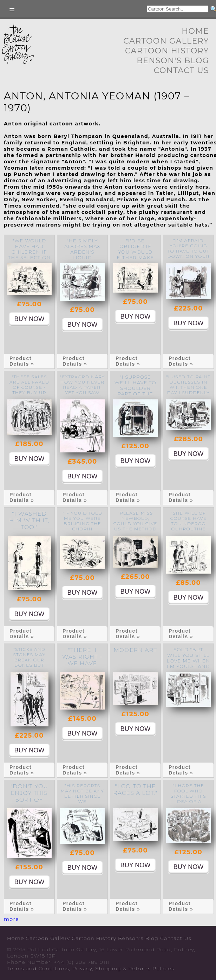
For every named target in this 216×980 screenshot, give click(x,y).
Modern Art (135, 650)
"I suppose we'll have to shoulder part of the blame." (135, 388)
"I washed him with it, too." (29, 520)
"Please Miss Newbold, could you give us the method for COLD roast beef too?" (135, 529)
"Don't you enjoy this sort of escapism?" (29, 796)
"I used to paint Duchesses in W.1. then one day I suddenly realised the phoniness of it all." (189, 393)
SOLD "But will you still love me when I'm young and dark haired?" (188, 661)
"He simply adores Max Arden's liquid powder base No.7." (82, 255)
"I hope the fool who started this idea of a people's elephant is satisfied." (188, 801)
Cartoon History (167, 51)
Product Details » (22, 361)
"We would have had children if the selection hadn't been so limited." (30, 255)
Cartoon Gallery (166, 41)
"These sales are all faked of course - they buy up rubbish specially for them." (29, 393)
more (11, 919)
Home (195, 31)
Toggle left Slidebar (12, 10)
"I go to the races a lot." (135, 790)
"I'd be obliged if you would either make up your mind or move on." (135, 255)
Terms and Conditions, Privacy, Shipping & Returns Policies (91, 968)
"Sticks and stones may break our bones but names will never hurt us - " (29, 665)
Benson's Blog (173, 61)
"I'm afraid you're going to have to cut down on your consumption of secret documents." (189, 256)
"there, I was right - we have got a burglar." (82, 663)
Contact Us (181, 70)
